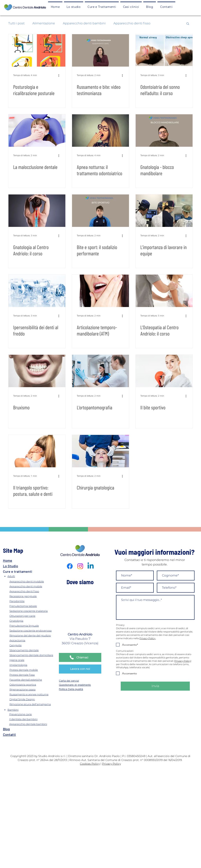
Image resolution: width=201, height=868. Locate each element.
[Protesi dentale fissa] (33, 675)
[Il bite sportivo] (164, 371)
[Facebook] (70, 566)
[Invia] (155, 686)
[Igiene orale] (33, 660)
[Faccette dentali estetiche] (33, 680)
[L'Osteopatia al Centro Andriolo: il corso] (164, 291)
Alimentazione (44, 23)
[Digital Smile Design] (33, 699)
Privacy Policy (183, 661)
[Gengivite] (33, 645)
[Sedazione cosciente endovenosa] (33, 630)
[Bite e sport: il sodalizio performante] (100, 211)
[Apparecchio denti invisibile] (33, 581)
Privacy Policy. (148, 638)
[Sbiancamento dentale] (33, 650)
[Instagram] (80, 566)
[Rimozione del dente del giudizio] (33, 635)
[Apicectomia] (33, 640)
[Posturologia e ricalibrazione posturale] (37, 50)
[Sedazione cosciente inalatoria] (33, 611)
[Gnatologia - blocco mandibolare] (164, 131)
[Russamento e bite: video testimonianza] (100, 50)
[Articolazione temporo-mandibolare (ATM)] (100, 291)
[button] (102, 7)
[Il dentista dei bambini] (32, 719)
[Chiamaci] (80, 657)
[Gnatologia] (33, 621)
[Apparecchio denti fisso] (33, 591)
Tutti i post (16, 23)
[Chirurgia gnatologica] (100, 451)
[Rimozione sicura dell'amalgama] (33, 704)
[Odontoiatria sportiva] (33, 684)
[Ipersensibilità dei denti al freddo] (37, 291)
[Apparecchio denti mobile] (33, 586)
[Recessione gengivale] (33, 596)
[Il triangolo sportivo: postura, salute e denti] (37, 451)
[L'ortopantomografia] (100, 371)
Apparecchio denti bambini (84, 23)
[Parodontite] (33, 601)
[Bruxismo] (37, 371)
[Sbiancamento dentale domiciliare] (33, 655)
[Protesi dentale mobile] (33, 670)
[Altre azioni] (60, 75)
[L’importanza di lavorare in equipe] (164, 211)
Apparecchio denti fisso (132, 23)
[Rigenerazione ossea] (33, 689)
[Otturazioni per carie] (33, 616)
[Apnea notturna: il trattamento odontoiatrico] (100, 131)
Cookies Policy (90, 764)
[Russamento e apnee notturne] (33, 694)
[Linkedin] (91, 566)
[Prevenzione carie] (32, 714)
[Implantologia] (33, 665)
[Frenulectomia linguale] (33, 626)
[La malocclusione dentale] (37, 131)
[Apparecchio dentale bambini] (32, 724)
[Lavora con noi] (80, 669)
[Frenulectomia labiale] (33, 606)
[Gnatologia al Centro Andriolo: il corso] (37, 211)
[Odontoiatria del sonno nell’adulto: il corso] (164, 50)
